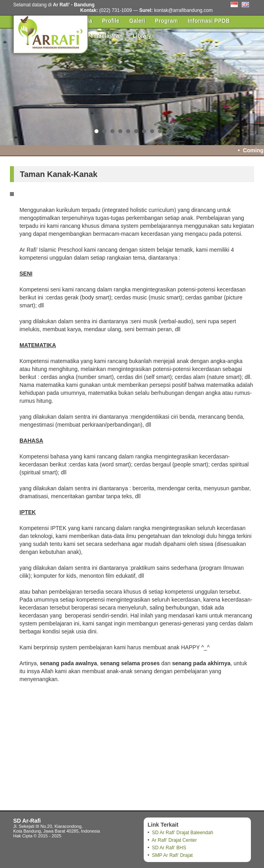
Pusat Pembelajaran (96, 36)
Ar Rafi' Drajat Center (174, 840)
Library (142, 36)
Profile (111, 21)
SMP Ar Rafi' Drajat (172, 855)
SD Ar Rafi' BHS (169, 848)
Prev (10, 85)
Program (167, 21)
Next (254, 85)
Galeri (137, 21)
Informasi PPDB (209, 21)
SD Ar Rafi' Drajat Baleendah (183, 833)
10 (168, 131)
